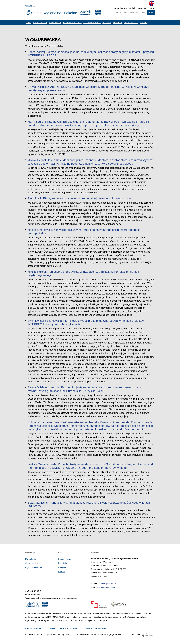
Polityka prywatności (35, 628)
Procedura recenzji (72, 23)
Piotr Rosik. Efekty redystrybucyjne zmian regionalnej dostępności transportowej (80, 198)
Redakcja (107, 23)
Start (29, 23)
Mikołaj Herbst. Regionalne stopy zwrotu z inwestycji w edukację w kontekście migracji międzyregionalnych (83, 273)
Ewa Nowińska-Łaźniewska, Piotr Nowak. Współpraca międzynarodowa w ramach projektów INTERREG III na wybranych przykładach (86, 322)
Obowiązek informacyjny (95, 628)
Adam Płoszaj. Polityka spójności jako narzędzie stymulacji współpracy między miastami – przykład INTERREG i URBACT (91, 54)
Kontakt (144, 23)
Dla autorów (55, 23)
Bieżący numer (65, 559)
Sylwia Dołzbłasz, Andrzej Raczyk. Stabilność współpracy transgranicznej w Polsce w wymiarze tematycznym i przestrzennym (88, 89)
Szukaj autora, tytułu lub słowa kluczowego (135, 8)
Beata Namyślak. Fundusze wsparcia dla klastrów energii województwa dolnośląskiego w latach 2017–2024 (89, 504)
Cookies (51, 628)
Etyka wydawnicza (92, 23)
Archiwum (118, 23)
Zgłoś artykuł (131, 23)
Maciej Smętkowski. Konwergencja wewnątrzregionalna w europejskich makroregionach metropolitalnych (84, 232)
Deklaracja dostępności (69, 628)
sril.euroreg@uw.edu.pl (107, 584)
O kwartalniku (40, 23)
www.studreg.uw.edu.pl (106, 587)
